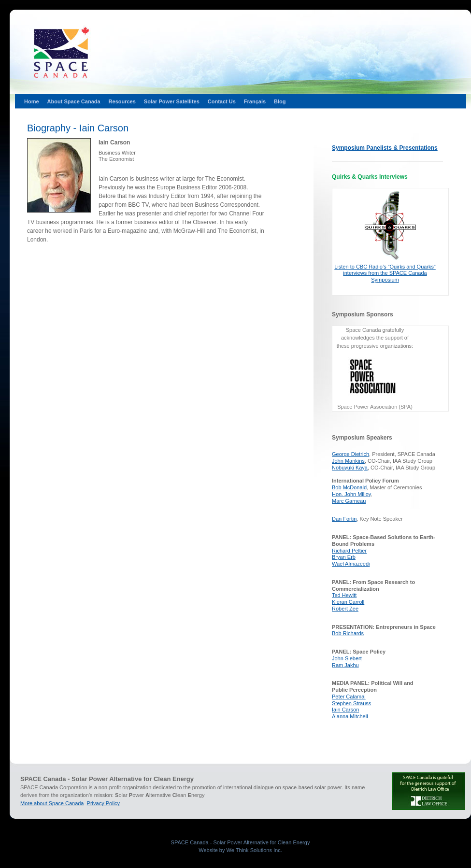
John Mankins (348, 461)
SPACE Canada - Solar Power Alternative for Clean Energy (241, 842)
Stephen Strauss (351, 703)
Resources (122, 101)
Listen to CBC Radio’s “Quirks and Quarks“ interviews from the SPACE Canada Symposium (385, 273)
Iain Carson (345, 710)
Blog (280, 101)
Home (32, 101)
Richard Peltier (349, 551)
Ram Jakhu (345, 665)
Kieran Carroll (348, 602)
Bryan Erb (344, 557)
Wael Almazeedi (351, 564)
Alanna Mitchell (350, 716)
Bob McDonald (349, 487)
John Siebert (347, 658)
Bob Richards (348, 633)
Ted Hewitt (344, 595)
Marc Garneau (349, 501)
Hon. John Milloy (351, 494)
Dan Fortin (344, 519)
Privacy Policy (103, 803)
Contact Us (222, 101)
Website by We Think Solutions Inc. (240, 850)
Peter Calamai (349, 697)
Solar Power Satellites (172, 101)
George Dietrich (350, 454)
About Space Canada (74, 101)
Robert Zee (345, 609)
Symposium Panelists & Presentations (385, 148)
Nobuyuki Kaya (350, 468)
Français (255, 101)
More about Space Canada (52, 803)
